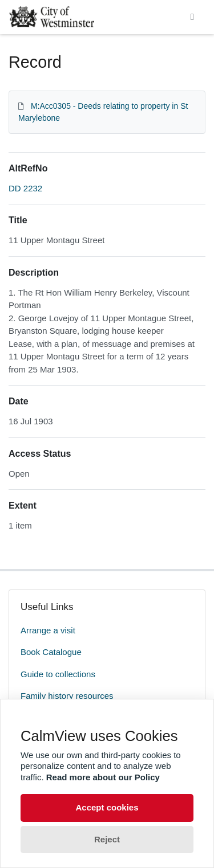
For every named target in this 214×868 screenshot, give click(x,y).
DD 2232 (25, 188)
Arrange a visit (48, 630)
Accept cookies (107, 807)
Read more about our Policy (103, 777)
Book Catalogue (51, 652)
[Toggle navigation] (192, 17)
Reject (107, 839)
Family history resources (67, 696)
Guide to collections (58, 674)
